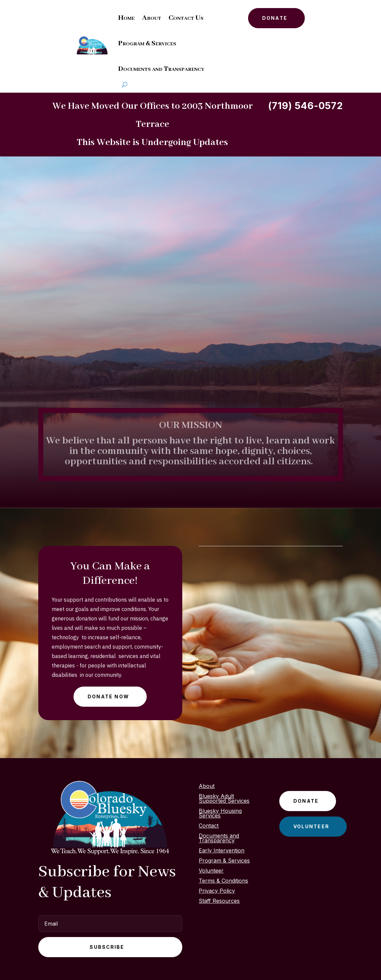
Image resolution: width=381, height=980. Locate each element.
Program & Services (147, 43)
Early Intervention (222, 851)
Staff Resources (219, 901)
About (152, 18)
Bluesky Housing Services (220, 814)
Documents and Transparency (161, 69)
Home (126, 18)
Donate (275, 18)
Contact (209, 826)
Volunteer (211, 871)
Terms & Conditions (223, 881)
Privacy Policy (217, 891)
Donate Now (108, 696)
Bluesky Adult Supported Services (224, 799)
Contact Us (186, 18)
